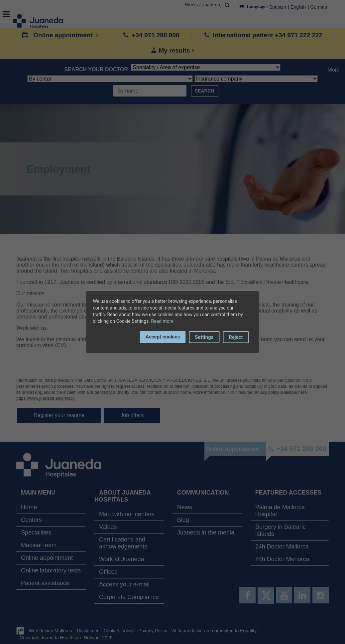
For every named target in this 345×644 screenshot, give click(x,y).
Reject (236, 337)
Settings (204, 337)
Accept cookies (163, 337)
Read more (162, 321)
